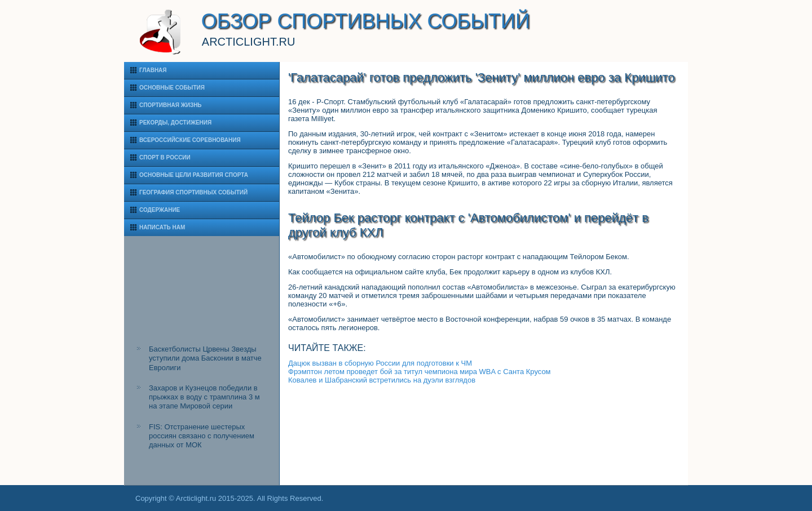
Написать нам (162, 227)
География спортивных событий (193, 192)
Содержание (160, 210)
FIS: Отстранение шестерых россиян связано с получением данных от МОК (202, 436)
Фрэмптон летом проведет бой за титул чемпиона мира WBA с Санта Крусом (420, 372)
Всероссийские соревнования (190, 140)
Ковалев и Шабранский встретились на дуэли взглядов (382, 380)
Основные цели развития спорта (194, 175)
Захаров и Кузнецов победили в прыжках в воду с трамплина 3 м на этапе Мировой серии (204, 397)
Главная (153, 70)
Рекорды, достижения (175, 123)
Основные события (172, 88)
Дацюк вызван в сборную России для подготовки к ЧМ (380, 363)
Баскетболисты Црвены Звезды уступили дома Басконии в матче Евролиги (205, 358)
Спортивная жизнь (171, 105)
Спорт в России (165, 157)
